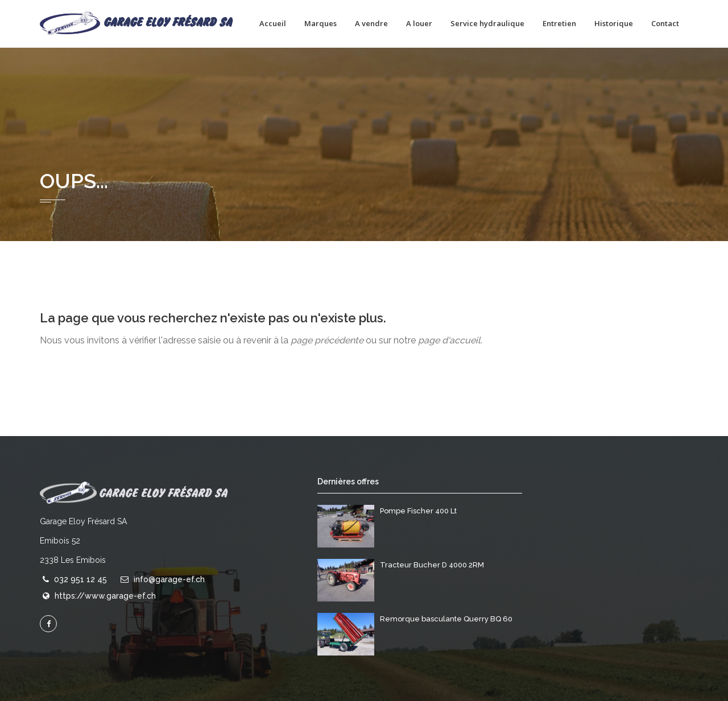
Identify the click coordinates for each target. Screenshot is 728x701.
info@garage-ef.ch (169, 579)
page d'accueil (449, 340)
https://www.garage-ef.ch (105, 596)
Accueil (273, 23)
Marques (320, 23)
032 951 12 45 (80, 579)
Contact (665, 23)
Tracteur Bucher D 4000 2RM (432, 565)
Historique (614, 23)
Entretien (559, 23)
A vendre (371, 23)
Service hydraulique (487, 23)
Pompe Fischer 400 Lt (418, 511)
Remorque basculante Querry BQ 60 (446, 619)
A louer (419, 23)
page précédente (327, 340)
